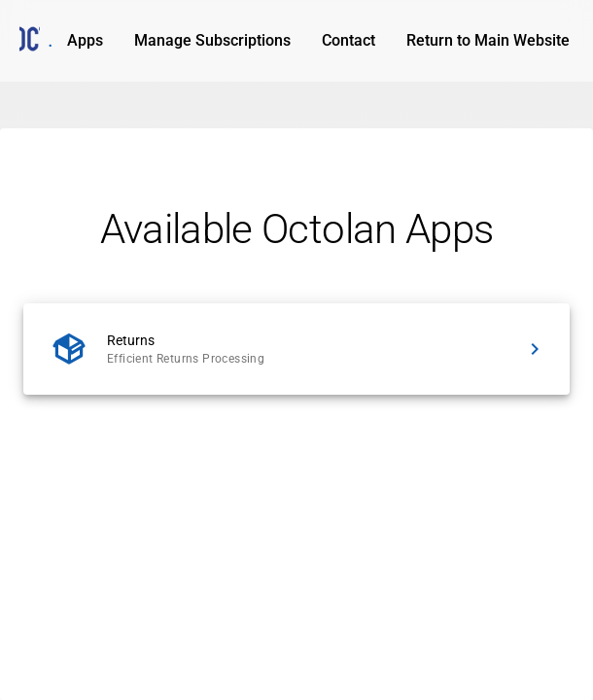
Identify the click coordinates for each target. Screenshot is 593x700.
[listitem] (296, 349)
